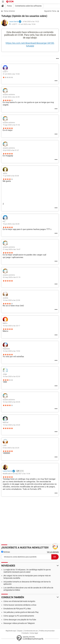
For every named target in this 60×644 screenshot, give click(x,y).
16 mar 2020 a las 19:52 (11, 351)
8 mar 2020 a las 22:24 (11, 448)
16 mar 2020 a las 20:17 (11, 326)
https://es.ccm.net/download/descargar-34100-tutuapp (30, 44)
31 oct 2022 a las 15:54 (27, 24)
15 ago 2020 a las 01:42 (11, 125)
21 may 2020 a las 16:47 (11, 249)
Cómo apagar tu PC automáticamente (19, 616)
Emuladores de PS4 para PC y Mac (17, 609)
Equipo (20, 631)
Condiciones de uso (31, 631)
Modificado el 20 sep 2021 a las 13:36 (16, 474)
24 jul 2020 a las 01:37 (11, 150)
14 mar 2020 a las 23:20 (11, 425)
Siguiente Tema (50, 11)
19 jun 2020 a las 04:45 (11, 224)
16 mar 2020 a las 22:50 (11, 300)
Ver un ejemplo (53, 552)
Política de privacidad (47, 631)
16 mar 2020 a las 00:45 (11, 402)
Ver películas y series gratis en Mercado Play (21, 612)
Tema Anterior (9, 11)
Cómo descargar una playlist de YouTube (20, 620)
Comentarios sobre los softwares (28, 6)
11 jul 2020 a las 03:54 (11, 176)
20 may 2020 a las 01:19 (11, 277)
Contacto (26, 633)
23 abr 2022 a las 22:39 (11, 97)
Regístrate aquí (11, 631)
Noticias (6, 552)
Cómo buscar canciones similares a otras (20, 605)
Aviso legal (34, 633)
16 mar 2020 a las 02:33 (11, 376)
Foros (9, 6)
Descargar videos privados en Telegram (19, 623)
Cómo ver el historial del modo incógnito (19, 601)
